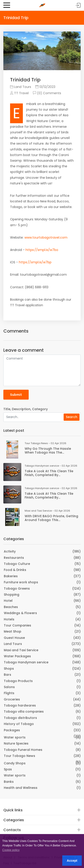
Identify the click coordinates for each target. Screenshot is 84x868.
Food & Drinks (15, 570)
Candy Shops (15, 763)
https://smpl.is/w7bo (42, 250)
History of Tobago (19, 724)
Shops (9, 669)
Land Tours (21, 87)
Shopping (12, 595)
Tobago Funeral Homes (23, 750)
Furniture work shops (21, 582)
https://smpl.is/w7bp (35, 262)
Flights (9, 693)
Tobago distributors (20, 718)
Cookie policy (11, 850)
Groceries (12, 699)
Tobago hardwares (20, 705)
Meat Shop (13, 631)
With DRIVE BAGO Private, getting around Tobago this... (51, 518)
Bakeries (11, 576)
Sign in (78, 6)
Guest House (14, 638)
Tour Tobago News (19, 756)
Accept (72, 861)
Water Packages (17, 656)
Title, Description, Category (26, 409)
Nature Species (16, 743)
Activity (10, 551)
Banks (9, 782)
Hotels (9, 619)
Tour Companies (17, 625)
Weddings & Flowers (20, 613)
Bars (8, 675)
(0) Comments (47, 93)
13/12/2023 (45, 87)
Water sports (15, 737)
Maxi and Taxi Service (21, 650)
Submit (16, 395)
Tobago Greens (17, 588)
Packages (12, 730)
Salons (9, 687)
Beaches (11, 607)
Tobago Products (18, 681)
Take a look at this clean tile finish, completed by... (49, 473)
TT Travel (19, 93)
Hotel (8, 601)
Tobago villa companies (24, 711)
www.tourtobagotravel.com (46, 237)
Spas (8, 769)
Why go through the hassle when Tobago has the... (48, 451)
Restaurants (14, 558)
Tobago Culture (17, 564)
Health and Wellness (21, 788)
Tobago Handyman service (26, 662)
